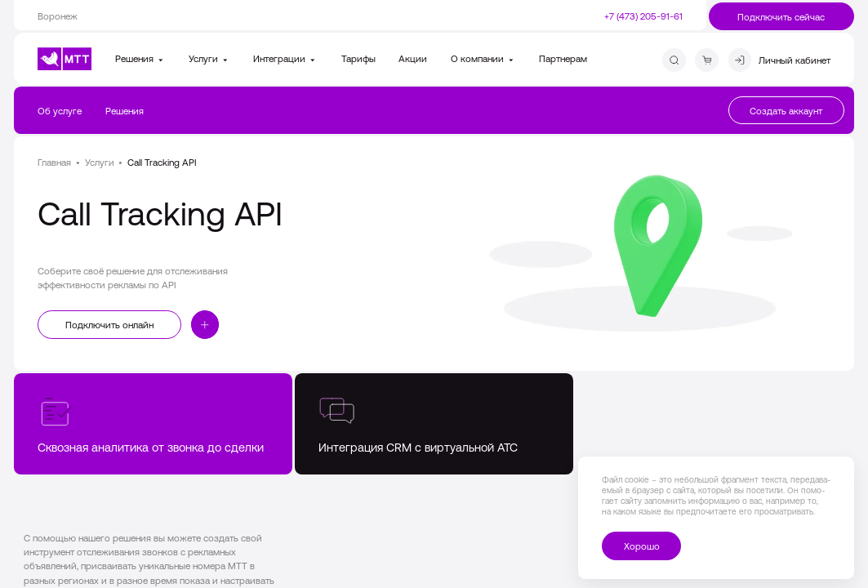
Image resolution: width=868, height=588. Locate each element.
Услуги (209, 58)
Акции (413, 58)
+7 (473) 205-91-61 (643, 16)
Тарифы (358, 58)
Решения (140, 58)
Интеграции (285, 58)
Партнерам (563, 58)
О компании (483, 58)
